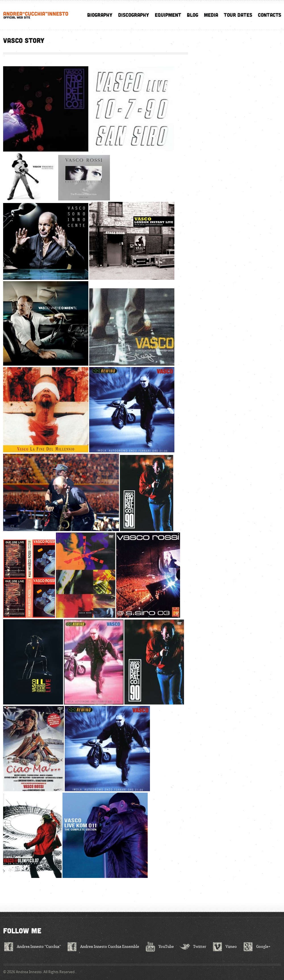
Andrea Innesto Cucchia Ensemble (110, 947)
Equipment (168, 15)
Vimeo (231, 947)
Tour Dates (238, 15)
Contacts (270, 15)
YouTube (166, 947)
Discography (134, 15)
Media (211, 15)
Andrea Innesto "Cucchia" (39, 947)
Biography (100, 15)
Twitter (200, 947)
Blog (193, 15)
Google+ (263, 947)
